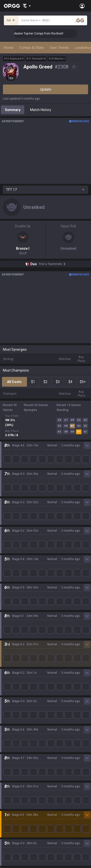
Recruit (51, 792)
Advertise (53, 786)
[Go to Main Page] (12, 6)
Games (8, 650)
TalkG (7, 662)
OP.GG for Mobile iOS (19, 703)
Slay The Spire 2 (15, 621)
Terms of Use (13, 786)
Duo (6, 656)
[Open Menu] (82, 6)
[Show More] (27, 6)
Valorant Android (16, 721)
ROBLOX (9, 609)
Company (10, 527)
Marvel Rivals (13, 586)
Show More (46, 425)
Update (46, 89)
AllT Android (12, 709)
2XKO (7, 580)
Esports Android (15, 756)
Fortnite (9, 592)
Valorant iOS (12, 727)
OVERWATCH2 (14, 568)
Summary (13, 110)
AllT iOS (9, 715)
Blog (6, 532)
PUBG (7, 574)
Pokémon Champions (19, 632)
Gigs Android (13, 732)
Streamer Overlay (17, 679)
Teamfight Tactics (17, 557)
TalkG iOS (10, 750)
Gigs (6, 673)
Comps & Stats (32, 48)
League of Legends (18, 551)
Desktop (9, 644)
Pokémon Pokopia (17, 615)
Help (6, 792)
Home (9, 48)
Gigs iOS (9, 738)
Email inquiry (13, 798)
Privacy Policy (14, 780)
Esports (9, 667)
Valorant (9, 562)
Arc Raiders (12, 603)
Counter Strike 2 (15, 597)
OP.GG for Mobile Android (22, 698)
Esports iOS (12, 762)
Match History (41, 110)
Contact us (11, 803)
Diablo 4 (9, 638)
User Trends (59, 48)
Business (53, 780)
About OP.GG (13, 521)
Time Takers (12, 627)
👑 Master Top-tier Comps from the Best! (41, 34)
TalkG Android (14, 744)
